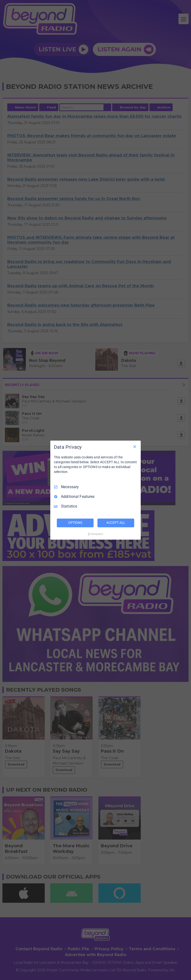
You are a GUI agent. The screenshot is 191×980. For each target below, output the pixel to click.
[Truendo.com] (95, 534)
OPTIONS (75, 523)
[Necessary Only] (135, 447)
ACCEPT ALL (116, 523)
